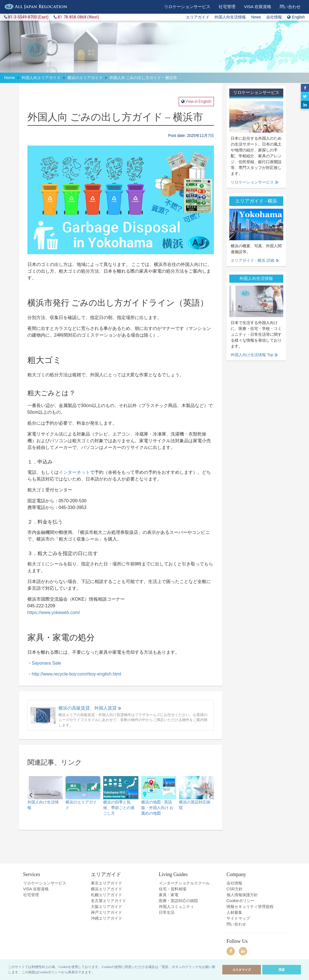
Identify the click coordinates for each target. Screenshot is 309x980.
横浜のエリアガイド (85, 78)
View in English (198, 101)
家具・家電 (169, 895)
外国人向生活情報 (230, 17)
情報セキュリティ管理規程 (250, 907)
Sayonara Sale (47, 663)
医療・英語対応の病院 (178, 901)
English (296, 17)
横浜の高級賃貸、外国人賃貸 (88, 708)
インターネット (74, 472)
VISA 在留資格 (36, 889)
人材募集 (234, 912)
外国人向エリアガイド (41, 78)
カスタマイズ (242, 970)
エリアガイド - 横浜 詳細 (253, 260)
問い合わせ (236, 924)
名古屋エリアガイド (108, 901)
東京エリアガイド (107, 883)
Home (10, 78)
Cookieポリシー (240, 901)
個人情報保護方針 (242, 895)
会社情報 (274, 17)
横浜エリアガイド (107, 889)
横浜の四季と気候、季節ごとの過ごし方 (119, 808)
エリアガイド (198, 17)
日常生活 (167, 912)
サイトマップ (238, 918)
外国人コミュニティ (176, 907)
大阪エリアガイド (107, 907)
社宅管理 (31, 895)
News (256, 17)
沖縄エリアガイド (107, 918)
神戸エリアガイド (107, 912)
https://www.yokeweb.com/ (54, 612)
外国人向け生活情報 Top (252, 355)
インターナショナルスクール (184, 883)
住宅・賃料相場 (173, 889)
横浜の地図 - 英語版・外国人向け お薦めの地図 (157, 808)
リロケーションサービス (252, 182)
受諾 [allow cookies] (282, 970)
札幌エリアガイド (107, 895)
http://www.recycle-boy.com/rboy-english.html (77, 674)
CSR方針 (235, 889)
